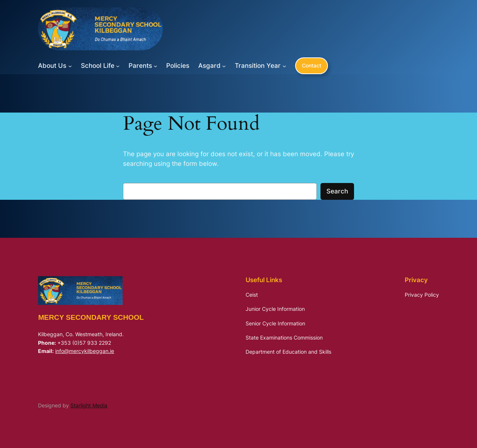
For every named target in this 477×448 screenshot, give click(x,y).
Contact (312, 65)
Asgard (209, 66)
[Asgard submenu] (224, 66)
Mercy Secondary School (91, 317)
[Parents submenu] (155, 66)
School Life (98, 66)
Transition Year (258, 66)
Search (337, 191)
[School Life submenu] (118, 66)
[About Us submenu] (70, 66)
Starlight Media (89, 405)
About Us (52, 66)
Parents (140, 66)
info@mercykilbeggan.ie (85, 351)
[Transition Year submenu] (284, 66)
